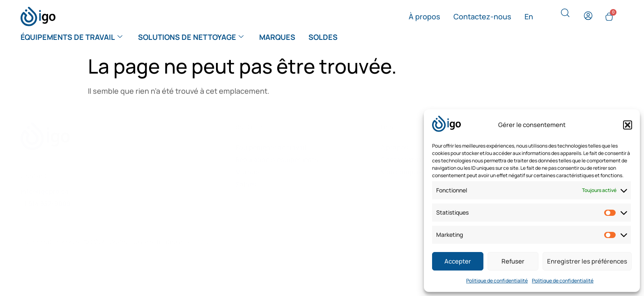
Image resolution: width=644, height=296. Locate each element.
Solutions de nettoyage (191, 37)
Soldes (323, 37)
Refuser (513, 261)
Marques (277, 37)
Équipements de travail (71, 37)
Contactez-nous (482, 16)
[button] (628, 125)
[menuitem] (529, 16)
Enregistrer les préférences (587, 261)
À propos (424, 16)
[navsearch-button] (565, 15)
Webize (202, 242)
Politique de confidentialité (497, 281)
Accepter (458, 261)
